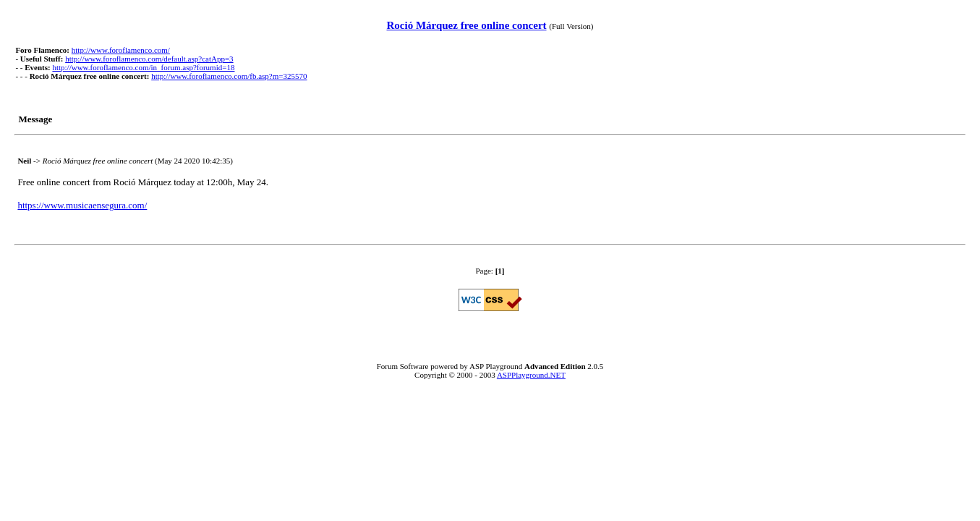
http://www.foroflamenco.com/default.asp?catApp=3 (149, 59)
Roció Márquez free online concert (466, 25)
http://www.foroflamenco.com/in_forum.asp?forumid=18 (143, 67)
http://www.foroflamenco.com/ (121, 50)
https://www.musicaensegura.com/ (82, 205)
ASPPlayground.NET (531, 375)
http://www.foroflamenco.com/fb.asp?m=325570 (229, 76)
